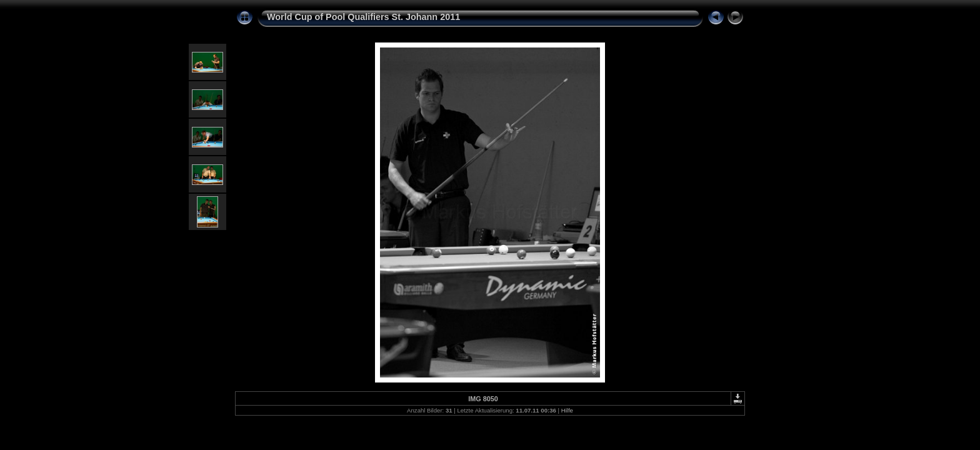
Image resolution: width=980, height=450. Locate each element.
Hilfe (567, 410)
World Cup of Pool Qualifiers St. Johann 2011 (363, 17)
